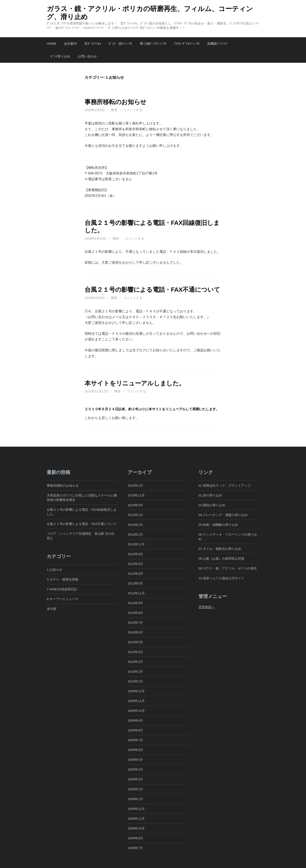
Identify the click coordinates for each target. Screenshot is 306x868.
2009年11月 (136, 701)
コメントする (133, 110)
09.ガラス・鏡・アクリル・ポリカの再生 (228, 568)
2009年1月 (135, 799)
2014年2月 (135, 525)
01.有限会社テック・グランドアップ (225, 485)
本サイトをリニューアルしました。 (135, 383)
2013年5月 (135, 583)
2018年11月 (136, 495)
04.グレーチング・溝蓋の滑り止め (223, 515)
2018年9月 (135, 505)
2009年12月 (136, 691)
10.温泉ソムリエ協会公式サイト (221, 578)
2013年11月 (136, 544)
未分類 (52, 609)
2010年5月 (135, 642)
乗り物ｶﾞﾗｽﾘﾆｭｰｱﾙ (153, 44)
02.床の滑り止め (210, 495)
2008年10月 (136, 828)
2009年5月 (135, 760)
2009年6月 (135, 750)
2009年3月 (135, 779)
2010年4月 (135, 652)
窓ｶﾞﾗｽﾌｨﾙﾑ (93, 44)
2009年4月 (135, 769)
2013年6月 (135, 574)
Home (52, 44)
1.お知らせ (55, 570)
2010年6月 (135, 632)
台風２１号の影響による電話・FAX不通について (152, 290)
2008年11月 (136, 819)
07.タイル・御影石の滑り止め (220, 549)
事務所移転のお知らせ (115, 102)
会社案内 (70, 44)
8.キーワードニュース (62, 599)
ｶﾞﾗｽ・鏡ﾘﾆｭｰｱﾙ (120, 44)
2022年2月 (135, 485)
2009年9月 (135, 720)
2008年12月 (136, 809)
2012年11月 (136, 593)
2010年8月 (135, 613)
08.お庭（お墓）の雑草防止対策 (221, 558)
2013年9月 (135, 554)
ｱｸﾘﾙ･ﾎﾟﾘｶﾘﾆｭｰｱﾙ (187, 44)
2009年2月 (135, 789)
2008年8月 (135, 838)
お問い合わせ (87, 56)
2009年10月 (136, 711)
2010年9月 (135, 603)
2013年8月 (135, 564)
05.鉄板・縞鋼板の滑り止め (218, 525)
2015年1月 (135, 515)
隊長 (114, 110)
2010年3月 (135, 662)
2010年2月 (135, 671)
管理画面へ (206, 607)
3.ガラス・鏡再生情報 (62, 579)
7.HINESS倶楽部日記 (62, 589)
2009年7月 (135, 740)
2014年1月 (135, 534)
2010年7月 (135, 623)
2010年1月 (135, 681)
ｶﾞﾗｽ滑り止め (60, 56)
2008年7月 (135, 848)
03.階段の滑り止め (213, 505)
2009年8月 (135, 730)
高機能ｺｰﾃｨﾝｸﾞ (218, 44)
